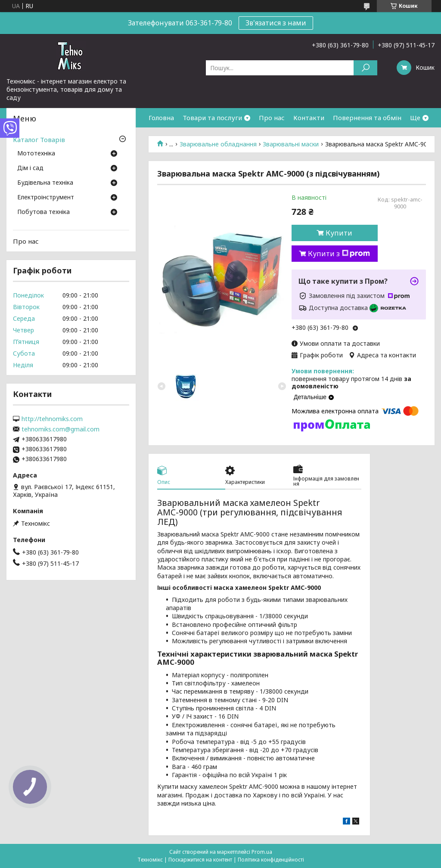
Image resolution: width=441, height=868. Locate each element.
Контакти (309, 118)
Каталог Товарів (39, 139)
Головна (161, 118)
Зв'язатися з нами (276, 23)
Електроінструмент (46, 198)
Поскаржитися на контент (200, 860)
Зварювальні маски (291, 144)
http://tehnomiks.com (52, 419)
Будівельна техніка (45, 183)
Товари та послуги (212, 118)
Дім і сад (30, 168)
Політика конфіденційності (271, 860)
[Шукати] (365, 68)
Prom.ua (262, 852)
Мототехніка (36, 154)
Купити (339, 233)
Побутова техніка (43, 212)
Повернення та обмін (367, 118)
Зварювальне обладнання (218, 144)
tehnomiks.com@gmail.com (61, 429)
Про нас (272, 118)
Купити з (339, 254)
